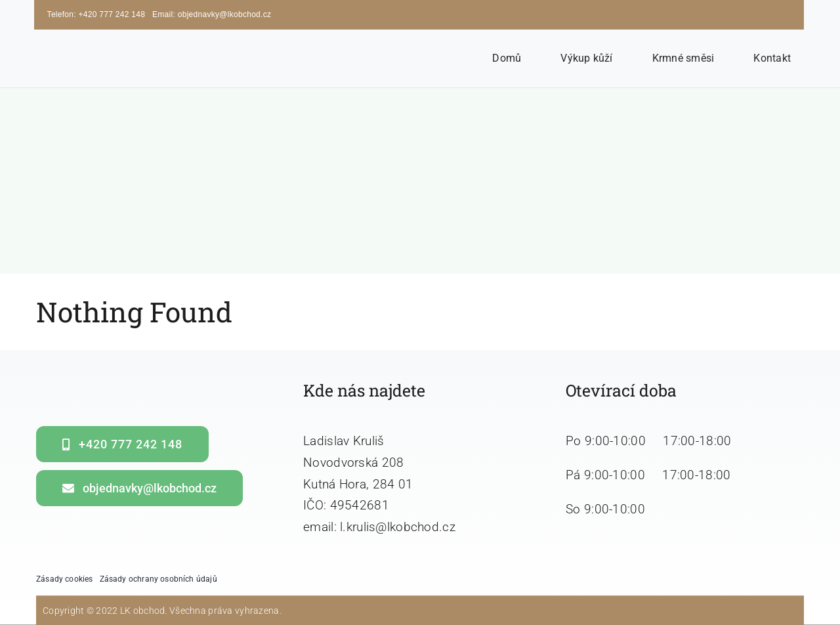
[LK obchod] (114, 46)
